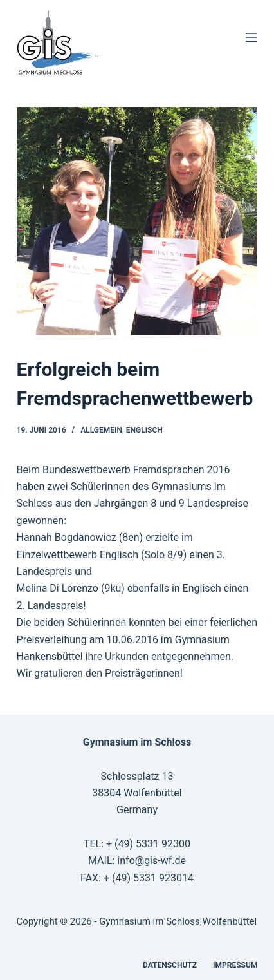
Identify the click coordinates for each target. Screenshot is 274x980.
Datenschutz (170, 965)
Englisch (144, 430)
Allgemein (101, 430)
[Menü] (251, 37)
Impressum (235, 965)
